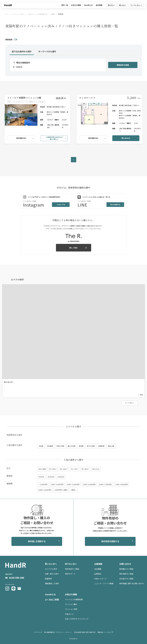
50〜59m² (53, 469)
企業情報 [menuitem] (98, 564)
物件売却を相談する (110, 541)
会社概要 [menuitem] (98, 569)
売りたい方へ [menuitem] (71, 564)
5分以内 (41, 477)
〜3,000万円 (43, 484)
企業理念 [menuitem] (98, 574)
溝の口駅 (111, 446)
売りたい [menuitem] (111, 5)
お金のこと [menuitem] (69, 614)
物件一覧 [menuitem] (65, 5)
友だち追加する (115, 205)
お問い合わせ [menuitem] (125, 564)
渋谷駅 (41, 446)
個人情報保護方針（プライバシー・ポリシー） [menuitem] (58, 632)
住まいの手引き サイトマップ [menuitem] (77, 619)
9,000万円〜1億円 (61, 490)
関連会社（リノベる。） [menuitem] (105, 632)
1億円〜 (74, 490)
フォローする (61, 205)
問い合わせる (126, 138)
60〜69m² (64, 469)
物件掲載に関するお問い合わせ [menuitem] (132, 583)
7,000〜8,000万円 (121, 484)
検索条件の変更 (123, 65)
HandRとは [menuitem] (88, 5)
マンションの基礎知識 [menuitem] (74, 599)
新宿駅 (81, 446)
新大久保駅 (91, 446)
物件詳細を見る (21, 138)
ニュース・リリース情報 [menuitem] (104, 583)
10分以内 (51, 477)
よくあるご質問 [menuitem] (52, 600)
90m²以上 (96, 469)
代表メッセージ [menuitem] (100, 579)
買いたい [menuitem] (122, 5)
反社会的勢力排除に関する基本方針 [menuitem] (85, 632)
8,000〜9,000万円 (45, 490)
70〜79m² (74, 469)
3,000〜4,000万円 (57, 484)
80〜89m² (85, 469)
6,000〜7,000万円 (105, 484)
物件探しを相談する (37, 541)
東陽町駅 (101, 446)
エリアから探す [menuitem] (51, 569)
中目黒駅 (50, 446)
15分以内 (61, 477)
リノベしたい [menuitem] (135, 5)
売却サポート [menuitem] (70, 574)
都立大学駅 (72, 446)
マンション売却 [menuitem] (71, 609)
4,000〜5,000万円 (73, 484)
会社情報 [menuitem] (99, 5)
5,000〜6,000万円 (89, 484)
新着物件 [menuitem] (48, 579)
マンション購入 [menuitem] (71, 604)
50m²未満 (42, 469)
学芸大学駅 (60, 446)
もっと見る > (130, 403)
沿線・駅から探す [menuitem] (52, 574)
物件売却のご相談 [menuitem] (72, 569)
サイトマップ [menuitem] (38, 632)
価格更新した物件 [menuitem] (52, 583)
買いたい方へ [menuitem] (51, 564)
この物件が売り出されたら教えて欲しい (54, 138)
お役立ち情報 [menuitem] (76, 5)
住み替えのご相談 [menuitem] (126, 579)
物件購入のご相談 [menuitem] (126, 569)
